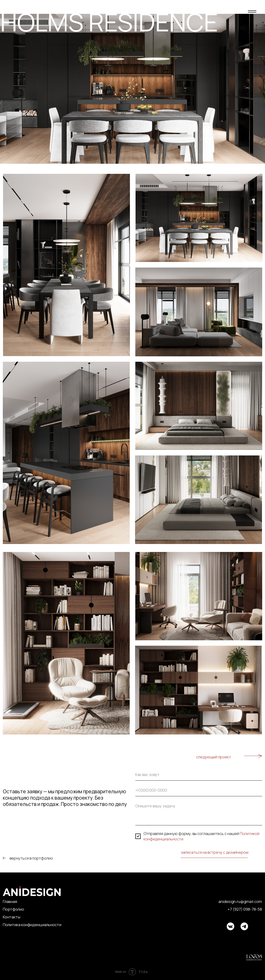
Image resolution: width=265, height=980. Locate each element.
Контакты (12, 917)
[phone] (199, 791)
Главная (10, 901)
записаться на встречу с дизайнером (215, 852)
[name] (199, 776)
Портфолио (13, 909)
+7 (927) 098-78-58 (245, 909)
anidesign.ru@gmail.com (240, 901)
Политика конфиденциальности (32, 925)
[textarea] (199, 814)
